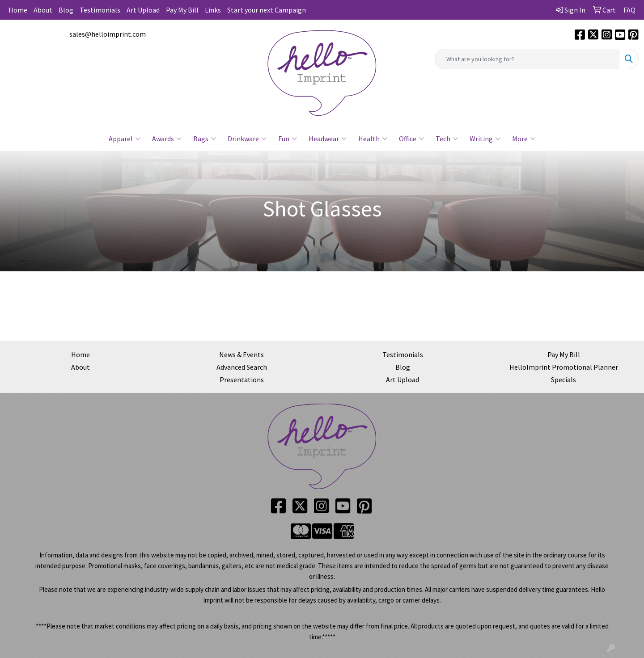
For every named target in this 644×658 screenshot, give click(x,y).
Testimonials (100, 10)
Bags (205, 139)
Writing (485, 139)
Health (373, 139)
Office (411, 139)
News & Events (241, 354)
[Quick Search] (527, 59)
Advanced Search (242, 367)
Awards (167, 139)
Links (213, 10)
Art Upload (143, 10)
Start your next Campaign (267, 10)
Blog (66, 10)
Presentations (242, 380)
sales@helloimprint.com (108, 34)
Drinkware (247, 139)
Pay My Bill (182, 10)
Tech (447, 139)
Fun (288, 139)
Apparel (125, 139)
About (43, 10)
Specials (563, 380)
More (524, 139)
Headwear (328, 139)
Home (18, 10)
